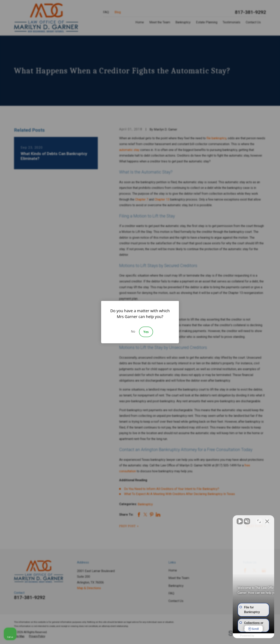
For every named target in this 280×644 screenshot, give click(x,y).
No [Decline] (133, 331)
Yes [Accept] (146, 332)
